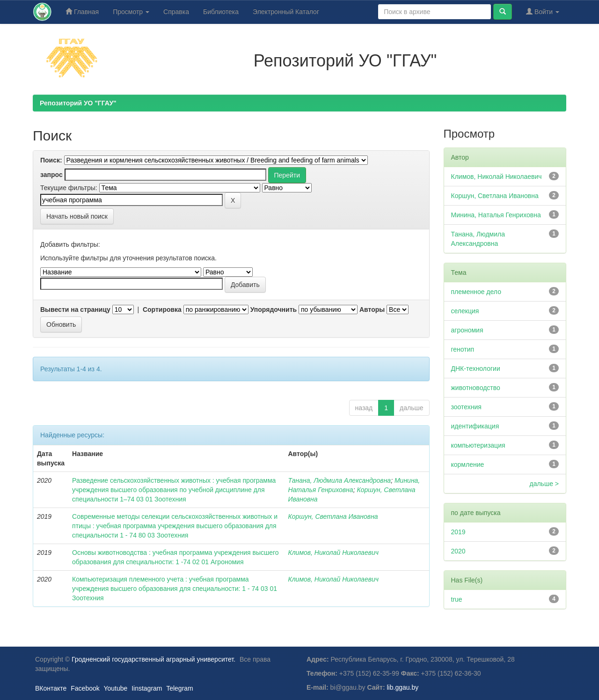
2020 (458, 551)
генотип (463, 349)
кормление (468, 464)
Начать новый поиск (77, 216)
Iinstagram (147, 688)
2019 (458, 532)
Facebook (85, 688)
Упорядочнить (274, 309)
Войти (543, 11)
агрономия (467, 330)
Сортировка (162, 309)
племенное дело (476, 292)
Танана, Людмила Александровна (339, 480)
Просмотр (131, 12)
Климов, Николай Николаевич (333, 553)
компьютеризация (478, 445)
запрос (51, 175)
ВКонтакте (51, 688)
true (457, 599)
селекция (465, 311)
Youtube (115, 688)
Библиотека (221, 12)
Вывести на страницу (75, 309)
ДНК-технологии (476, 368)
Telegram (180, 688)
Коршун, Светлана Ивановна (333, 516)
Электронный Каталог (286, 12)
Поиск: (51, 160)
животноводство (476, 388)
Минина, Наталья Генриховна (496, 215)
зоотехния (466, 407)
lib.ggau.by (403, 687)
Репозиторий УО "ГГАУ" (78, 103)
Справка (176, 12)
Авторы (372, 309)
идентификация (475, 426)
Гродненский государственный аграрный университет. (153, 659)
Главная (82, 11)
